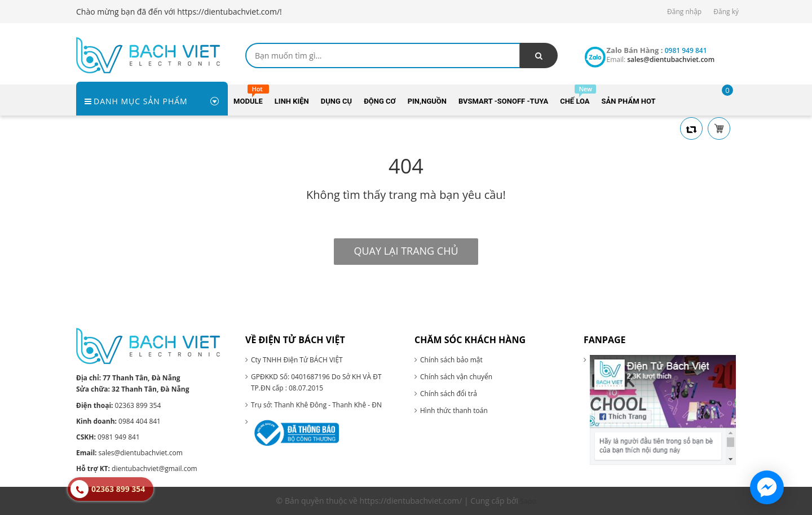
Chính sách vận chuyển (456, 377)
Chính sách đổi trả (449, 394)
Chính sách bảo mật (451, 360)
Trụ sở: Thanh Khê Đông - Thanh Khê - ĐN (316, 405)
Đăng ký (726, 12)
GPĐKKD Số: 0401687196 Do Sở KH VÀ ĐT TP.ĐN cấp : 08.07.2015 (316, 382)
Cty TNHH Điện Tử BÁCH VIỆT (297, 360)
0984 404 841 (118, 421)
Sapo (528, 501)
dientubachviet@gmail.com (137, 469)
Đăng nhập (684, 12)
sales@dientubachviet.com (129, 453)
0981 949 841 (108, 437)
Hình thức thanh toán (454, 410)
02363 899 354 (118, 405)
